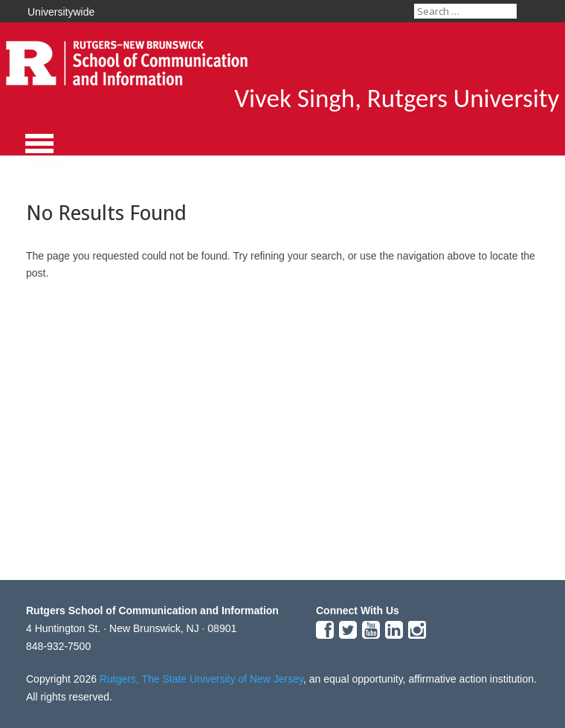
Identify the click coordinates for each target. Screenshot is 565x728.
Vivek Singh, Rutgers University (397, 98)
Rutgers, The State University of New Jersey (201, 679)
